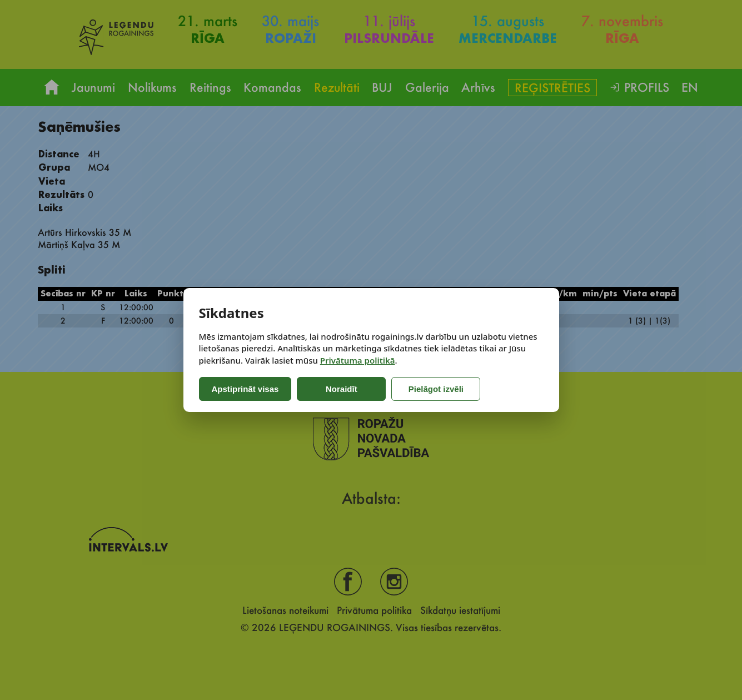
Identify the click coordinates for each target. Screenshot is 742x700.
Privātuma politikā (358, 360)
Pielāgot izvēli (436, 389)
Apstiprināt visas (245, 389)
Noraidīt (342, 389)
